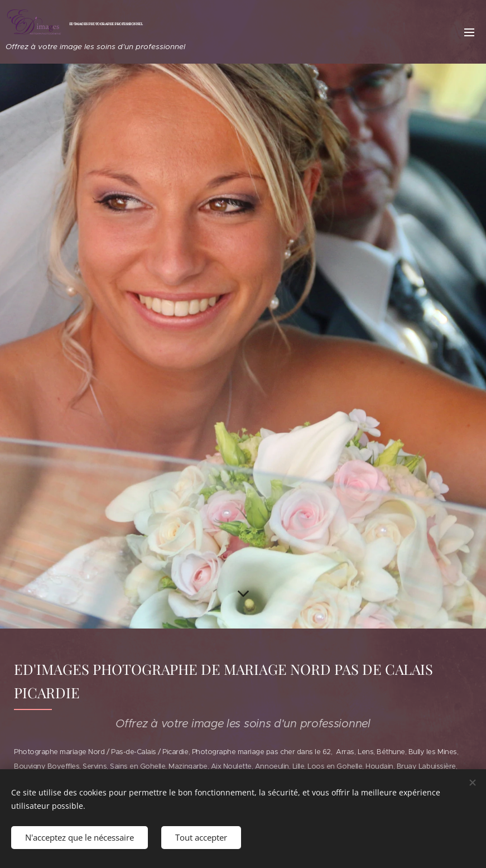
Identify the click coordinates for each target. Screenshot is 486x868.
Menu (469, 32)
